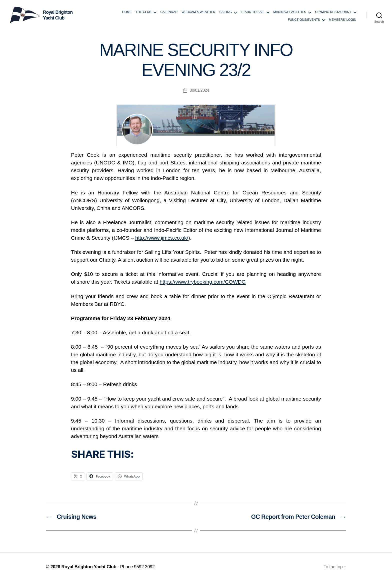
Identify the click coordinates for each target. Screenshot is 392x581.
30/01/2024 (199, 90)
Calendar (169, 12)
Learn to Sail (252, 12)
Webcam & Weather (198, 12)
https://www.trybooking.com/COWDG (202, 282)
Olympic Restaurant (333, 12)
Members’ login (343, 20)
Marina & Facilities (290, 12)
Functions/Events (304, 20)
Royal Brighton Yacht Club (89, 567)
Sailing (225, 12)
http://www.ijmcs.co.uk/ (162, 238)
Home (127, 12)
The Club (144, 12)
